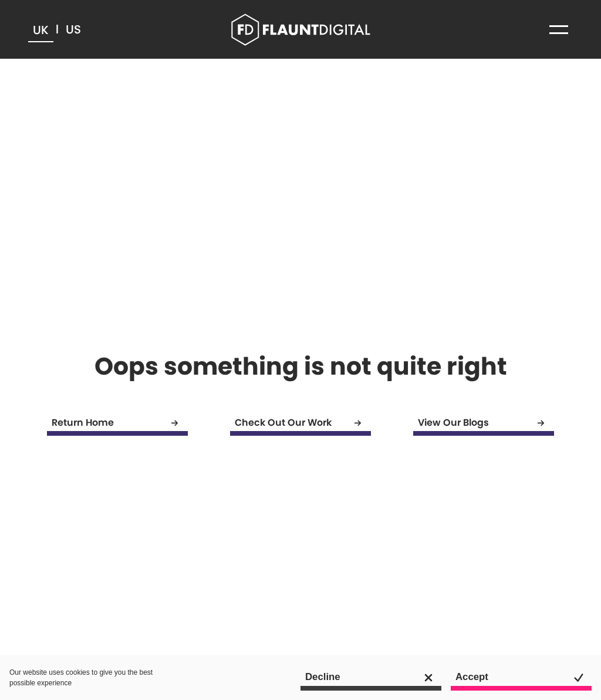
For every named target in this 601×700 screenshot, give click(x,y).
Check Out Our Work (303, 423)
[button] (559, 29)
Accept (524, 677)
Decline (373, 677)
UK (41, 30)
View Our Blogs (486, 423)
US (73, 29)
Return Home (120, 423)
